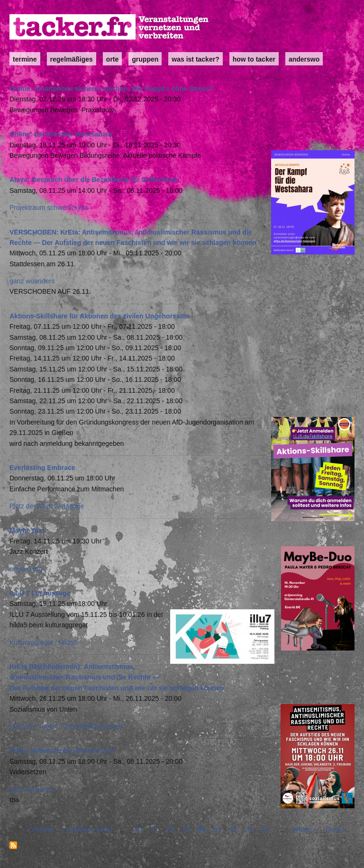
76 (138, 830)
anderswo (304, 59)
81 (218, 830)
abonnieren (13, 845)
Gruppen (145, 59)
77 (154, 830)
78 (170, 830)
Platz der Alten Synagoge (47, 506)
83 (249, 830)
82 (234, 830)
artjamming (26, 569)
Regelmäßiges (72, 59)
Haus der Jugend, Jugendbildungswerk (67, 726)
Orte (112, 59)
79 (186, 830)
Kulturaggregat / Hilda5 (43, 642)
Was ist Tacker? (195, 59)
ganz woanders (32, 281)
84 (265, 830)
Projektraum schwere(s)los (49, 208)
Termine (25, 59)
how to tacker (254, 59)
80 (202, 830)
